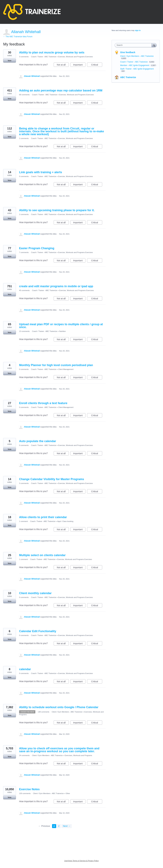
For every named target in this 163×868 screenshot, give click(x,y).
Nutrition (62, 331)
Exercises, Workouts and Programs (78, 755)
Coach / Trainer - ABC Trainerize (44, 57)
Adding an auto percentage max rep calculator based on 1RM (61, 90)
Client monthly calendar (35, 593)
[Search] (154, 45)
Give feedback (128, 52)
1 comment (23, 521)
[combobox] (134, 45)
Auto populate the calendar (38, 441)
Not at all (63, 65)
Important (79, 65)
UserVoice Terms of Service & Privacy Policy (82, 861)
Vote (9, 61)
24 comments (24, 755)
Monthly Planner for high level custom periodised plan (56, 365)
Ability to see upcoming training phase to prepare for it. (57, 210)
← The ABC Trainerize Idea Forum (18, 37)
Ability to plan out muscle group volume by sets (52, 52)
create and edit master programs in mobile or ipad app (56, 286)
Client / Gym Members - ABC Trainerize (67, 712)
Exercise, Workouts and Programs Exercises (76, 57)
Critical (97, 65)
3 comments (24, 57)
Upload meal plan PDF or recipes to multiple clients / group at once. (61, 326)
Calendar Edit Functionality (38, 631)
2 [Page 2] (59, 826)
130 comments (25, 793)
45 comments (24, 290)
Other (68, 793)
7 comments (24, 252)
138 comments (43, 712)
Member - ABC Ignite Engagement (135, 65)
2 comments (24, 138)
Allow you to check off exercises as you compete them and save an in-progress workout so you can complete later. (59, 750)
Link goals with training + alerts (41, 172)
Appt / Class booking (65, 521)
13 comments (24, 331)
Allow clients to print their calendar (43, 517)
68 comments (24, 95)
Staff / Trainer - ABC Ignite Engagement (137, 69)
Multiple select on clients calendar (42, 555)
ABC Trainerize (128, 77)
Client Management (66, 369)
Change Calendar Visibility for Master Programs (52, 479)
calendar (25, 669)
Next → (67, 826)
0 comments (24, 176)
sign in (138, 30)
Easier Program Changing (37, 248)
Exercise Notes (29, 789)
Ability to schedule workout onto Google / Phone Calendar (59, 707)
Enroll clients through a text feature (43, 403)
